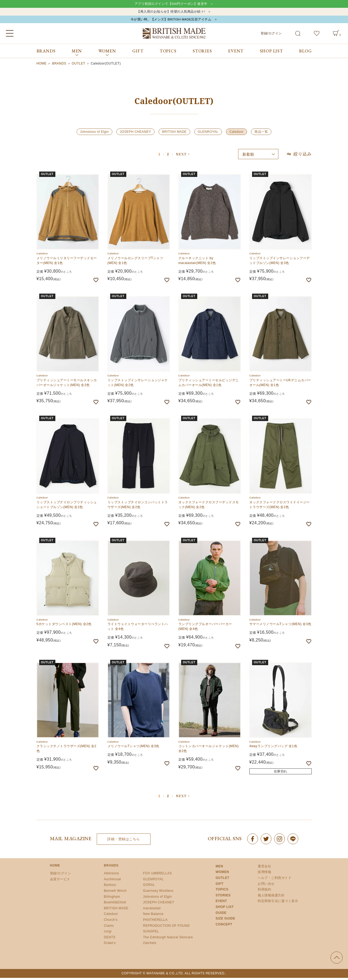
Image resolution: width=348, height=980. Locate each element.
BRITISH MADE (174, 134)
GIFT (138, 53)
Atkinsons (112, 875)
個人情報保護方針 (271, 897)
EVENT (236, 53)
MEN (219, 868)
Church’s (111, 922)
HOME (42, 66)
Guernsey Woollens (158, 893)
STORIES (202, 53)
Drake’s (110, 945)
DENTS (110, 939)
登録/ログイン (271, 35)
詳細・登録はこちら (124, 841)
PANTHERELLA (155, 922)
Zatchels (150, 945)
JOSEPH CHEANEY (135, 134)
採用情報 (264, 874)
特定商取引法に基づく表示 (278, 903)
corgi (108, 933)
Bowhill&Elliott (115, 904)
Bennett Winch (115, 893)
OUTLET (78, 66)
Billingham (112, 899)
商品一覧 (261, 134)
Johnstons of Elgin (94, 134)
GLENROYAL (208, 134)
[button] (183, 156)
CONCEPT (224, 926)
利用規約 (264, 892)
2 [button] (168, 157)
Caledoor (237, 134)
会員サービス (60, 881)
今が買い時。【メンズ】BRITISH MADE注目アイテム (171, 21)
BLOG (305, 53)
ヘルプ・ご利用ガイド (275, 880)
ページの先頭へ (337, 960)
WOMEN (222, 874)
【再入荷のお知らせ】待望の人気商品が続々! (171, 13)
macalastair (152, 910)
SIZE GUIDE (225, 921)
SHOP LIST (271, 53)
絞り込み (299, 156)
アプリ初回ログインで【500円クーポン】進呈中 (171, 4)
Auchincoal (113, 881)
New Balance (153, 916)
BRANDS (46, 53)
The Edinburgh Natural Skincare (168, 939)
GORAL (149, 887)
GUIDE (221, 915)
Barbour (110, 887)
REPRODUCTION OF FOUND (166, 928)
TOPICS (168, 53)
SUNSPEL (151, 933)
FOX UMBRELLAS (157, 875)
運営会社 (264, 868)
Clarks (109, 928)
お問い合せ (266, 886)
